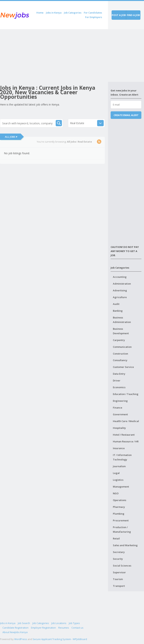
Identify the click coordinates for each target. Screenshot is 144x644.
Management (121, 487)
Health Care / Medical (126, 421)
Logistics (118, 480)
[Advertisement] (54, 55)
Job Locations (59, 623)
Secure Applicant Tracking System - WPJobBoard (60, 639)
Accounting (120, 277)
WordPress (21, 639)
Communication (122, 347)
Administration (122, 284)
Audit (116, 304)
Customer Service (123, 367)
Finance (118, 408)
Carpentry (119, 340)
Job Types (74, 623)
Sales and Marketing (125, 545)
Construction (120, 354)
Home (40, 13)
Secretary (119, 552)
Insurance (119, 448)
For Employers (94, 17)
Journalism (119, 466)
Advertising (120, 290)
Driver (117, 380)
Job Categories (73, 13)
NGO (116, 493)
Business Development (121, 331)
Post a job (119, 15)
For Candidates (93, 13)
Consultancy (120, 360)
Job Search (24, 623)
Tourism (118, 579)
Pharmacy (119, 507)
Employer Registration (43, 628)
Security (118, 559)
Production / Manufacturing (122, 529)
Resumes (64, 628)
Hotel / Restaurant (124, 435)
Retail (116, 538)
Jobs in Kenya (54, 13)
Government (120, 414)
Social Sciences (122, 566)
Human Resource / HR (126, 441)
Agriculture (120, 297)
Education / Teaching (126, 394)
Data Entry (119, 374)
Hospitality (119, 428)
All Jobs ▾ (11, 137)
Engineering (120, 401)
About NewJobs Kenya (15, 632)
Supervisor (119, 572)
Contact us (77, 628)
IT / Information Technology (122, 457)
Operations (120, 500)
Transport (119, 586)
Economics (119, 387)
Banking (118, 311)
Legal (116, 473)
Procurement (121, 520)
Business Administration (122, 320)
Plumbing (119, 514)
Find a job (133, 15)
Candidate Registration (15, 628)
